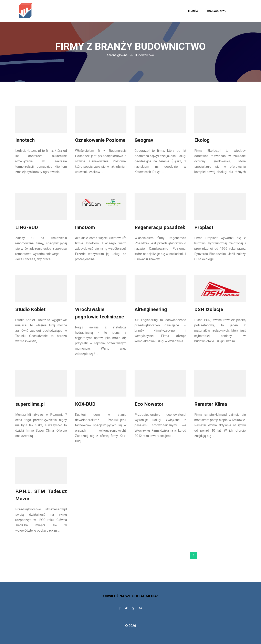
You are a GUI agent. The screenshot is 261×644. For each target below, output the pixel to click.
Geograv (144, 140)
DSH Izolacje (209, 310)
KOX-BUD (85, 404)
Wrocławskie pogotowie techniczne (100, 313)
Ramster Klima (211, 404)
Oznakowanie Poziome (100, 140)
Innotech (25, 140)
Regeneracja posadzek (160, 228)
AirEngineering (151, 310)
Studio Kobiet (30, 310)
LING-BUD (27, 228)
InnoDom (85, 228)
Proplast (204, 228)
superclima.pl (30, 404)
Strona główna (117, 55)
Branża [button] (193, 11)
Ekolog (202, 140)
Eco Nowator (149, 404)
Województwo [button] (217, 11)
